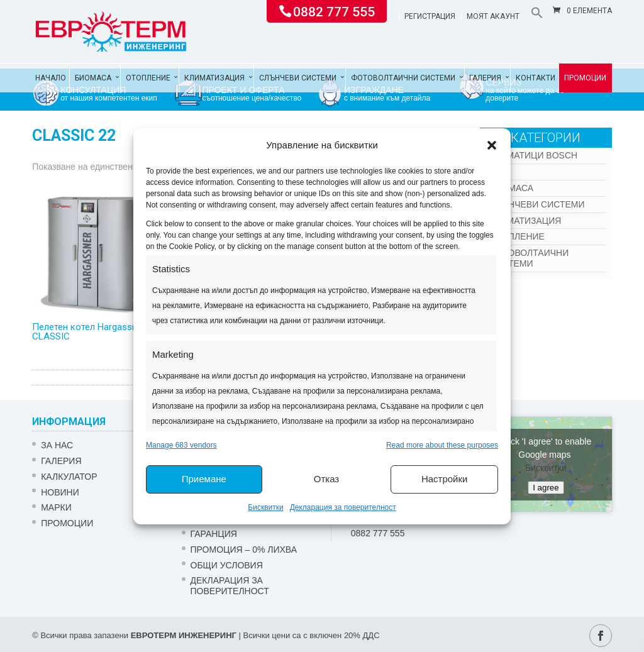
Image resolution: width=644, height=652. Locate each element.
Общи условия (227, 565)
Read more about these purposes (442, 445)
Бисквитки (265, 507)
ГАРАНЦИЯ (214, 534)
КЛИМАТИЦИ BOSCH (533, 155)
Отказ (326, 479)
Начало (51, 78)
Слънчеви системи (298, 78)
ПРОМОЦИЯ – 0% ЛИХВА (244, 550)
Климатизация (214, 78)
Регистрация (430, 17)
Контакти (536, 78)
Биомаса (93, 78)
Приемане (204, 479)
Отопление (148, 78)
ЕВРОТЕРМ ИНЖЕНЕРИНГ (184, 635)
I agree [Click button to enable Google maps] (546, 488)
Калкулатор (69, 477)
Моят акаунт (493, 17)
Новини (60, 492)
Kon (499, 172)
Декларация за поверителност (343, 507)
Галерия (485, 78)
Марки (56, 507)
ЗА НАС (57, 445)
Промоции (585, 78)
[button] (492, 145)
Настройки (445, 479)
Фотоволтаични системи (403, 78)
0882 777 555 (334, 11)
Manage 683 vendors (181, 445)
